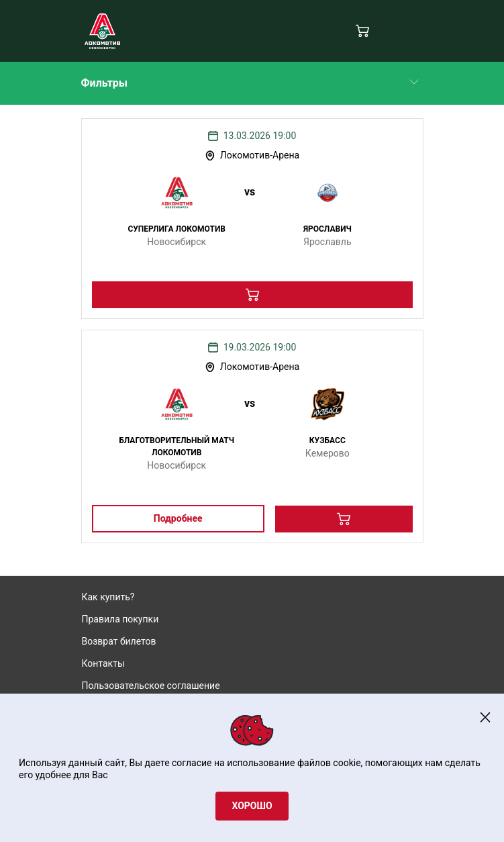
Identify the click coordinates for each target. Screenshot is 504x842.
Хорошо (252, 806)
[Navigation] (415, 31)
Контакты (103, 663)
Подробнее (178, 518)
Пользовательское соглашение (151, 686)
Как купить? (108, 597)
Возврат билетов (119, 641)
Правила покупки (120, 619)
